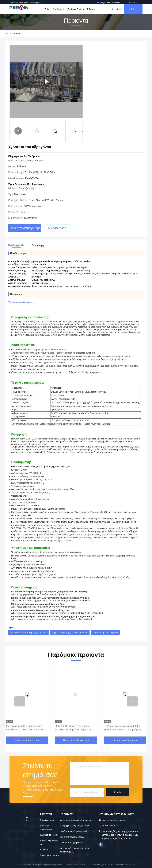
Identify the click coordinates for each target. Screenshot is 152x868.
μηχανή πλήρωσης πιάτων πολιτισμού (70, 633)
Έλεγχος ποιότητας (49, 835)
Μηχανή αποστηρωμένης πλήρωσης (76, 820)
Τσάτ (133, 9)
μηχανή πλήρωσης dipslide (105, 633)
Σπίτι (47, 9)
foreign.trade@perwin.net (109, 3)
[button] (82, 132)
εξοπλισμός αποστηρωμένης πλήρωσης (29, 633)
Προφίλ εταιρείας (48, 820)
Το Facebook (101, 844)
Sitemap (44, 850)
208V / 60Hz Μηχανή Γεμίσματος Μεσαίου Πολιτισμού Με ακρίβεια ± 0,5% (73, 728)
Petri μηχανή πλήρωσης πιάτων (74, 826)
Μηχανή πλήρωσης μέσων (72, 837)
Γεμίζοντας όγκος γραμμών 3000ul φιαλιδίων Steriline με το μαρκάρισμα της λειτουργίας (123, 728)
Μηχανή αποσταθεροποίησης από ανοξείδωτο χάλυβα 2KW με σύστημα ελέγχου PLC (26, 728)
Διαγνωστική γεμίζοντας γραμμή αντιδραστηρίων (74, 850)
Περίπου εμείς (76, 9)
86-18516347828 (134, 3)
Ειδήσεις (91, 9)
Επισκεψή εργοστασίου (46, 827)
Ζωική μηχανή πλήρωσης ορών (74, 831)
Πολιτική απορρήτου (49, 855)
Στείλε (118, 792)
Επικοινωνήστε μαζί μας (49, 842)
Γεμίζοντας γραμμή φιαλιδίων (73, 843)
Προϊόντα (58, 9)
